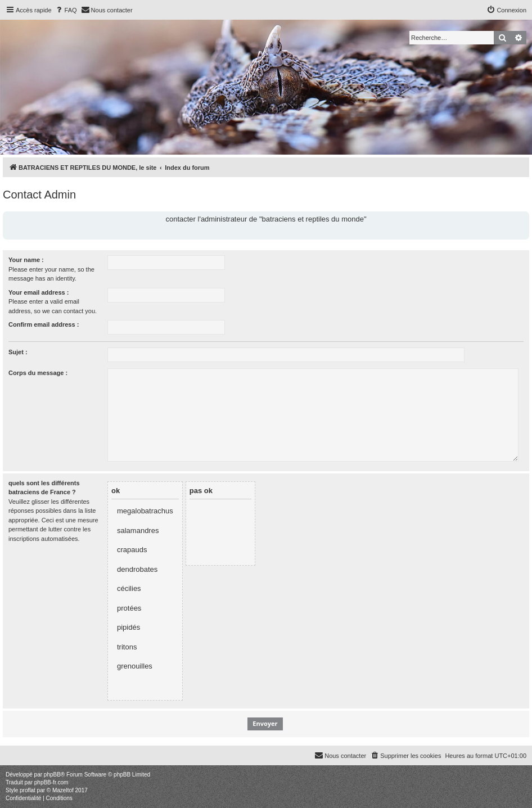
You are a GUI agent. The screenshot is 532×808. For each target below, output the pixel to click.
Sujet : (18, 352)
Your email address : (39, 292)
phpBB (52, 775)
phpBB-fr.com (51, 782)
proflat (28, 790)
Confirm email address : (44, 324)
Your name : (26, 260)
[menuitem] (66, 10)
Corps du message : (38, 373)
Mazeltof (63, 790)
